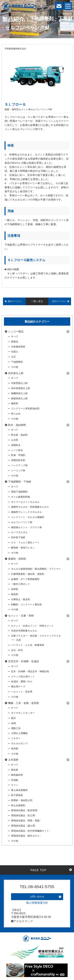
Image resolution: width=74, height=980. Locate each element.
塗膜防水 (16, 445)
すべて (15, 337)
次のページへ (59, 301)
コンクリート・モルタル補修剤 (28, 517)
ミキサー (16, 738)
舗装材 (15, 403)
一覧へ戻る (37, 301)
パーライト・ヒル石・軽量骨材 (28, 645)
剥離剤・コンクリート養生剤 (26, 605)
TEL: (37, 887)
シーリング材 (18, 471)
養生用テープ (18, 687)
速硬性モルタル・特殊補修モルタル (30, 507)
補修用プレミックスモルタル (26, 512)
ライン (15, 785)
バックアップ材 (19, 465)
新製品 (15, 342)
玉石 (13, 357)
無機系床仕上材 (19, 393)
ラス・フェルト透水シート (25, 543)
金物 (13, 723)
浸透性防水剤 (18, 460)
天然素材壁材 (18, 347)
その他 (15, 367)
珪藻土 (15, 352)
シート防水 (17, 450)
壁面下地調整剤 (19, 492)
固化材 (15, 770)
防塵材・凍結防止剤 (22, 800)
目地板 (15, 780)
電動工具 (16, 728)
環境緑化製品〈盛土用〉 (24, 826)
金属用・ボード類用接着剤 (25, 579)
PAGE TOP (51, 870)
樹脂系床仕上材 (19, 398)
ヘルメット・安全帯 (22, 692)
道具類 (15, 749)
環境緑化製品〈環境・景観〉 (26, 821)
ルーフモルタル (19, 532)
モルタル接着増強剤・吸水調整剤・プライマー (36, 569)
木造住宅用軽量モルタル (24, 631)
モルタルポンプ (19, 743)
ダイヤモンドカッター (23, 713)
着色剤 (15, 594)
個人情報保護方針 (37, 903)
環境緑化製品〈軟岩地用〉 (25, 810)
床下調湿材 (17, 795)
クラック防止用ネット (23, 677)
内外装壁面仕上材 (21, 388)
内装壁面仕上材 (19, 383)
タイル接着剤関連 (21, 497)
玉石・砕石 (17, 650)
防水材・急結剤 (19, 435)
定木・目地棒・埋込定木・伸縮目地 (30, 671)
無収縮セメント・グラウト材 (26, 527)
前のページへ (15, 301)
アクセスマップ (22, 921)
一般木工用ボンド (21, 584)
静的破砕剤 (17, 775)
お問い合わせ (37, 897)
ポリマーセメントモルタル (25, 502)
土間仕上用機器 (19, 733)
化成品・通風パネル (22, 681)
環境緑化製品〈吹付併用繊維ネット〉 (31, 831)
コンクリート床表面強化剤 (25, 409)
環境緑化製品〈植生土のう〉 (26, 836)
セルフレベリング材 (22, 522)
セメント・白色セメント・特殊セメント (32, 626)
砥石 (13, 718)
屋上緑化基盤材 (19, 790)
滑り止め (16, 414)
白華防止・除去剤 (21, 599)
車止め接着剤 (18, 805)
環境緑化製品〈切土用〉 (24, 815)
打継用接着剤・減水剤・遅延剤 (28, 574)
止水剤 (15, 440)
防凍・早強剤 (18, 455)
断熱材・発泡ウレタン (23, 548)
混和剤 (15, 589)
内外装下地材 (18, 537)
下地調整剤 (17, 362)
